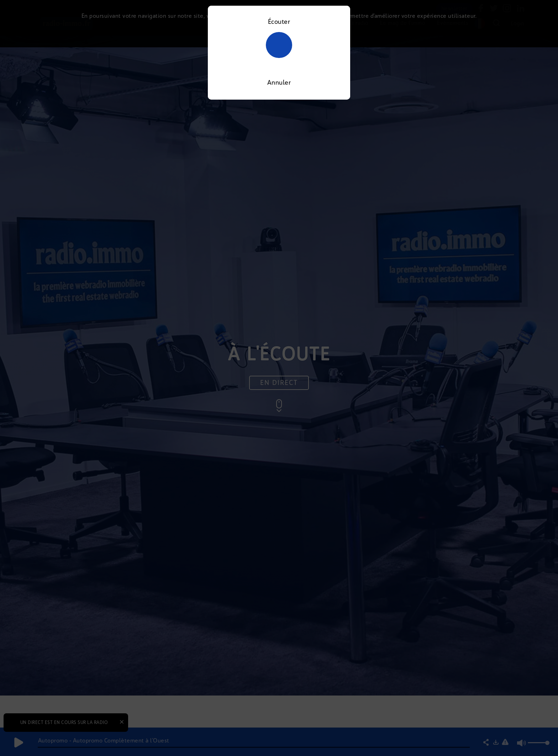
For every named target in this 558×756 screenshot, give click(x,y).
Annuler (279, 83)
